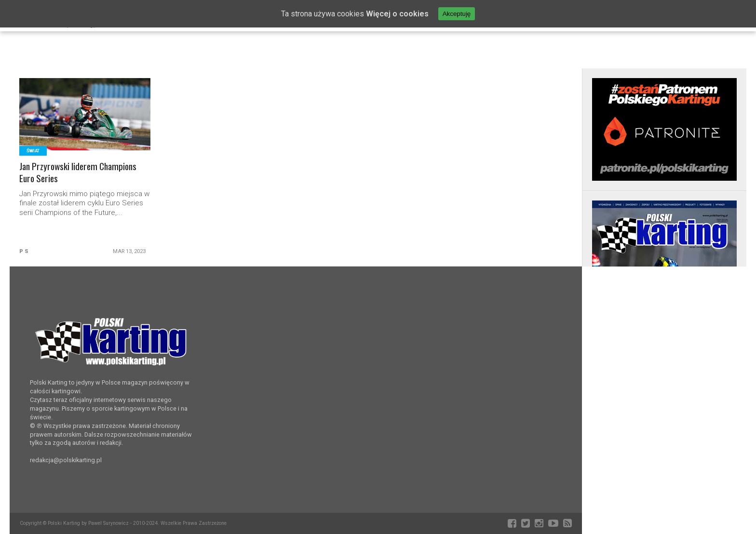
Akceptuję (457, 14)
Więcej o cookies (397, 14)
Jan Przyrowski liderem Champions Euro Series (78, 173)
